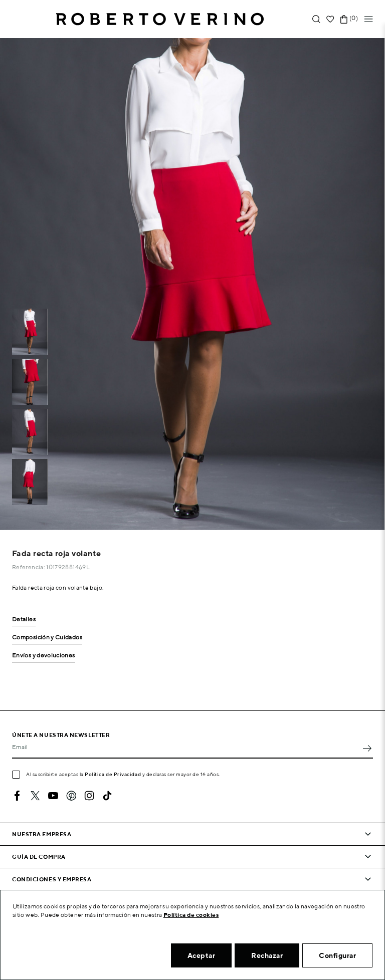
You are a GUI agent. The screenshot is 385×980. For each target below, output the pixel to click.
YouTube (53, 796)
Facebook (17, 796)
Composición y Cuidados (47, 638)
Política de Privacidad (113, 774)
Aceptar (202, 955)
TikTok (107, 796)
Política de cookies (191, 915)
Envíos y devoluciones (44, 656)
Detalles (24, 620)
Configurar (337, 955)
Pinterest (71, 796)
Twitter (35, 796)
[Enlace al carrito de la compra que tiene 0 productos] (344, 19)
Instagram (89, 796)
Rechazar (267, 955)
